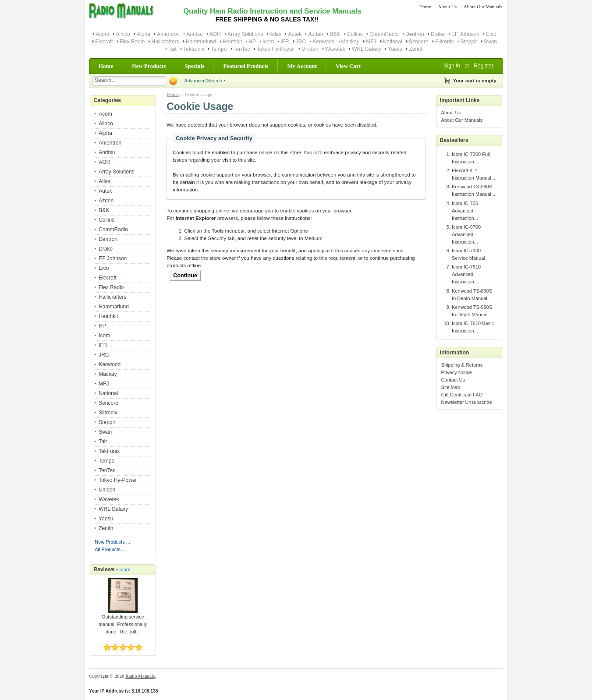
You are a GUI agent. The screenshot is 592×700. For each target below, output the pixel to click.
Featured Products (246, 66)
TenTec (242, 49)
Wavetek (335, 49)
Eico (491, 34)
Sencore (419, 42)
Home (425, 7)
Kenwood (323, 42)
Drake (438, 34)
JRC (301, 42)
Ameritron (168, 34)
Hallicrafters (165, 42)
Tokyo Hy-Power (276, 49)
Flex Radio (132, 42)
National (393, 42)
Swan (490, 42)
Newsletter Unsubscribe (467, 402)
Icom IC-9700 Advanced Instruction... (466, 234)
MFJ (371, 42)
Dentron (415, 34)
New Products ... (112, 542)
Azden (315, 34)
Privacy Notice (457, 372)
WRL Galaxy (367, 49)
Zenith (416, 49)
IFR (285, 42)
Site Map (451, 387)
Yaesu (395, 49)
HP (252, 42)
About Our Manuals (483, 7)
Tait (172, 49)
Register (484, 66)
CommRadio (384, 34)
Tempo (219, 49)
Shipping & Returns (462, 365)
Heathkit (232, 42)
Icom (268, 42)
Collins (355, 34)
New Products (149, 66)
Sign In (452, 66)
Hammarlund (201, 42)
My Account (302, 66)
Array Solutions (245, 34)
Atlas (276, 34)
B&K (335, 34)
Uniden (310, 49)
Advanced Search (203, 81)
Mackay (350, 42)
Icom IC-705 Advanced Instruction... (465, 211)
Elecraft (104, 42)
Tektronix (194, 49)
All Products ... (110, 549)
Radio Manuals (140, 676)
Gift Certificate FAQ (462, 395)
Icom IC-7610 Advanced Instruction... (466, 274)
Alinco (123, 34)
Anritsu (194, 34)
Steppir (469, 42)
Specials (195, 66)
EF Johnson (465, 34)
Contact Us (453, 380)
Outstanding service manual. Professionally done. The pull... (123, 622)
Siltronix (445, 42)
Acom (102, 34)
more (125, 569)
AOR (215, 34)
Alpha (144, 34)
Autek (295, 34)
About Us (447, 7)
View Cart (348, 66)
